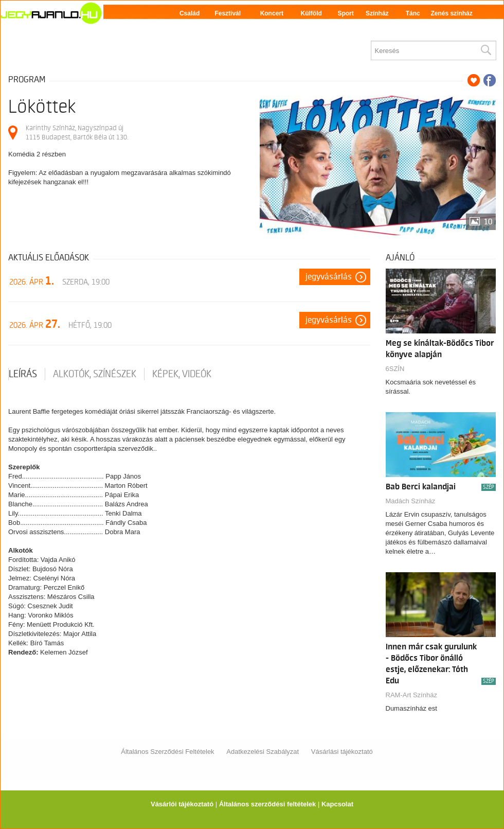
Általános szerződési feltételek (268, 804)
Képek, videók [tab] (182, 374)
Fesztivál (228, 13)
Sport (345, 13)
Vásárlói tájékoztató (182, 804)
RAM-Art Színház (411, 695)
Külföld (311, 13)
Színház (377, 13)
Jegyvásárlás (329, 277)
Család (190, 13)
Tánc (413, 13)
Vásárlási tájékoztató (342, 752)
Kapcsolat (337, 804)
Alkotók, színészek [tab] (95, 374)
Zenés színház (451, 13)
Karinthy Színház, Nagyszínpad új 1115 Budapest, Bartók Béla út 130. (77, 133)
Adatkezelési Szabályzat (263, 752)
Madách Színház (411, 501)
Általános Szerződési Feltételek (167, 752)
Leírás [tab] (23, 374)
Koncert (272, 13)
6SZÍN (395, 369)
